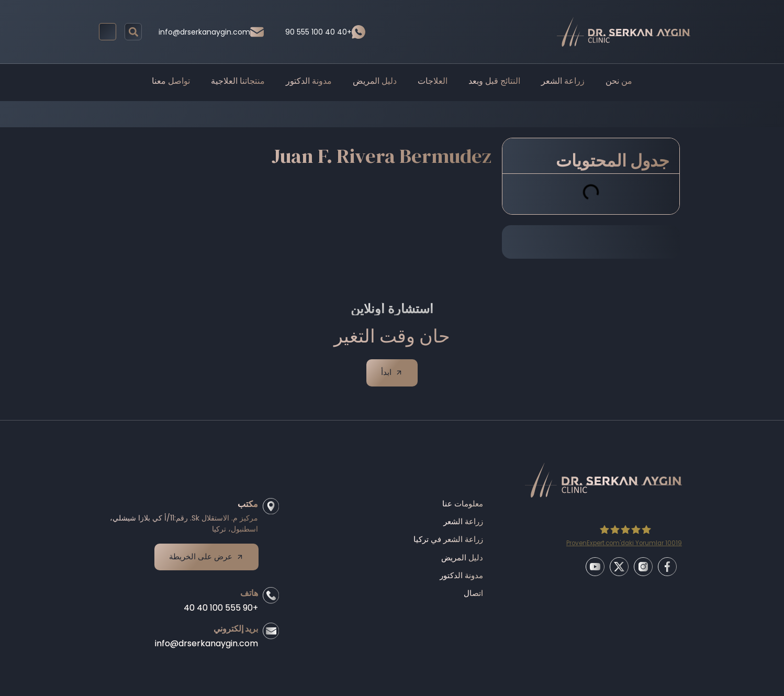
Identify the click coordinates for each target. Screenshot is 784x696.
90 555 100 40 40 (318, 32)
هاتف (247, 597)
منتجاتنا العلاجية (238, 81)
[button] (133, 32)
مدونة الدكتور (309, 81)
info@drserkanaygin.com (204, 32)
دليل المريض (375, 81)
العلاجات (433, 81)
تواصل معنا (171, 81)
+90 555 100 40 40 (218, 612)
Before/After (350, 114)
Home (303, 114)
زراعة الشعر (563, 81)
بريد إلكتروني (233, 633)
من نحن (619, 81)
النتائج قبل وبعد (494, 81)
